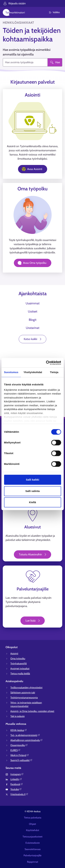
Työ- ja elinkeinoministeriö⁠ (25, 735)
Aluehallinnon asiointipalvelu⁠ (27, 740)
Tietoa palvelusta (33, 818)
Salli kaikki (32, 480)
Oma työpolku (18, 658)
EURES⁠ (15, 750)
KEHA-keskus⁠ (19, 730)
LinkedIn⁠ (16, 779)
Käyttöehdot (33, 830)
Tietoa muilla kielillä (20, 673)
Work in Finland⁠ (20, 755)
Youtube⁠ (16, 789)
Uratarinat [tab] (33, 328)
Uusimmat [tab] (33, 303)
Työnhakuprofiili (19, 663)
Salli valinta (32, 491)
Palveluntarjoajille (32, 855)
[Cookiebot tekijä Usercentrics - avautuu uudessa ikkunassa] (46, 363)
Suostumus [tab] (11, 372)
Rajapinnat (33, 862)
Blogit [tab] (33, 320)
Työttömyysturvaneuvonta (24, 698)
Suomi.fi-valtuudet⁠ (21, 760)
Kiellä (32, 502)
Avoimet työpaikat (20, 668)
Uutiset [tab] (33, 311)
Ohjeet (32, 824)
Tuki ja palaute (18, 716)
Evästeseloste (33, 843)
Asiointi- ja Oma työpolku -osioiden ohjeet (32, 711)
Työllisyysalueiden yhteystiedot (26, 687)
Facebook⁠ (17, 784)
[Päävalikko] (56, 12)
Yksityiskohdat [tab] (33, 372)
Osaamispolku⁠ (19, 745)
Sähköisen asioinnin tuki (23, 692)
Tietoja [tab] (54, 372)
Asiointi (14, 653)
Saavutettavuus (33, 849)
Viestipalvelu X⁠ (19, 794)
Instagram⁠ (17, 774)
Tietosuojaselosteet (32, 837)
